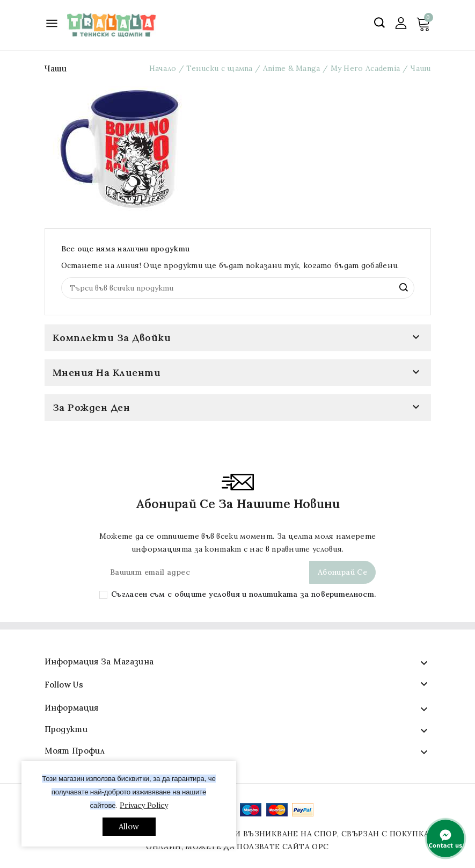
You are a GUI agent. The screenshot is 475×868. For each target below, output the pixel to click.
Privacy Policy (144, 805)
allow (129, 826)
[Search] (238, 288)
